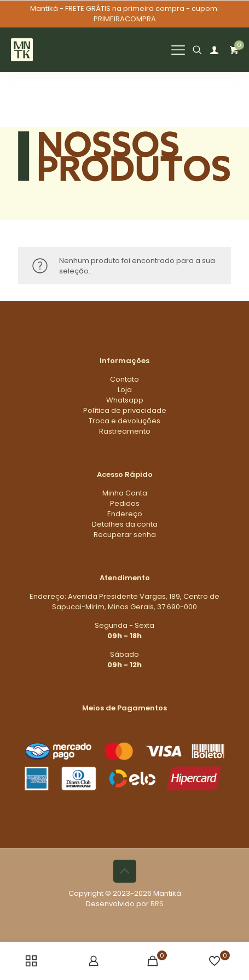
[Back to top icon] (125, 871)
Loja (125, 390)
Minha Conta (125, 493)
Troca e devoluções (125, 421)
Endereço (125, 514)
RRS (157, 904)
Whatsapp (125, 400)
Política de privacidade (125, 410)
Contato (125, 379)
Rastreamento (125, 431)
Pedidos (125, 503)
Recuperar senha (125, 535)
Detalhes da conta (125, 524)
